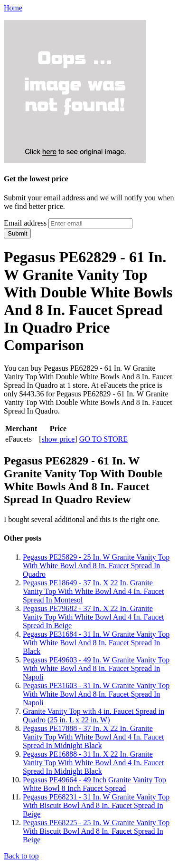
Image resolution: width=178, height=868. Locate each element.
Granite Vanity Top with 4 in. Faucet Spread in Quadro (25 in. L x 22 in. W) (94, 715)
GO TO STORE (103, 439)
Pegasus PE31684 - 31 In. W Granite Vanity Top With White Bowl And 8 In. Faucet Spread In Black (96, 643)
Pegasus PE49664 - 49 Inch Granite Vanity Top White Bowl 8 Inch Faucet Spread (94, 784)
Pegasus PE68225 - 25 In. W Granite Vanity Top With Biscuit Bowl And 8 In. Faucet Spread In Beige (96, 831)
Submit (17, 233)
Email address (25, 223)
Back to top (21, 856)
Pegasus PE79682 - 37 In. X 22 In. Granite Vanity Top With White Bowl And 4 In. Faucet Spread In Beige (93, 617)
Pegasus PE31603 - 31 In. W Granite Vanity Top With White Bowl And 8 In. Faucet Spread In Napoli (96, 694)
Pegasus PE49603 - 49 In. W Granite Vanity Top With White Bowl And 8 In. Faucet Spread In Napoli (96, 668)
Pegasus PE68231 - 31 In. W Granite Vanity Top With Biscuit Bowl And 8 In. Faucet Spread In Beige (96, 805)
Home (13, 8)
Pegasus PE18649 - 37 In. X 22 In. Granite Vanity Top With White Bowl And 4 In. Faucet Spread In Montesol (93, 591)
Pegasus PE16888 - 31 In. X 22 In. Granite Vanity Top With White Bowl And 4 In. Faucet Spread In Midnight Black (93, 763)
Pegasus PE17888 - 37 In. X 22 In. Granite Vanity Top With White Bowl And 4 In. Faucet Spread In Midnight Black (93, 737)
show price (58, 439)
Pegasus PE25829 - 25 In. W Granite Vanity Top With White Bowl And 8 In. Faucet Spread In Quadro (96, 566)
